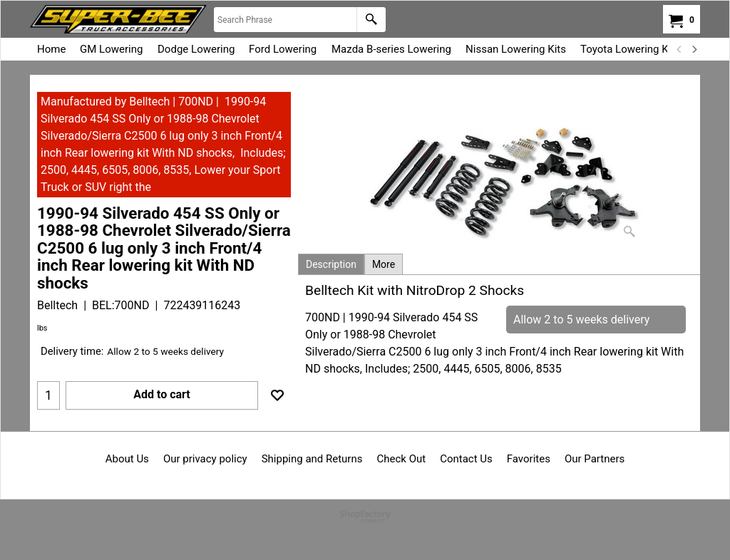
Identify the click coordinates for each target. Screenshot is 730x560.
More (384, 264)
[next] (694, 49)
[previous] (679, 49)
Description (331, 264)
